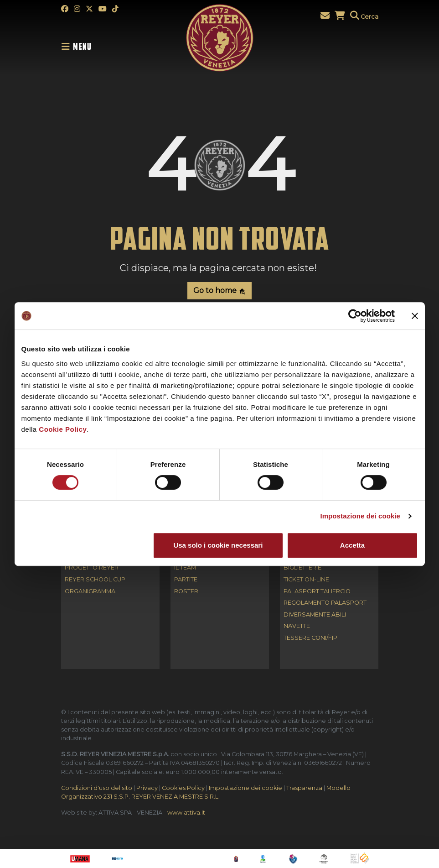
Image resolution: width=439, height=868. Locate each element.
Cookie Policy (63, 429)
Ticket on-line (306, 580)
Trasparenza (304, 788)
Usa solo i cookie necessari (218, 545)
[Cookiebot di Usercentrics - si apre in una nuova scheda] (355, 316)
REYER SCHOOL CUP (95, 580)
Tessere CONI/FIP (310, 638)
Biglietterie (302, 568)
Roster (186, 592)
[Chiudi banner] (415, 316)
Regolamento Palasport (325, 603)
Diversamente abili (315, 615)
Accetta (352, 545)
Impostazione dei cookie (360, 516)
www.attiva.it (186, 813)
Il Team (185, 568)
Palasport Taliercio (317, 592)
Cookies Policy (183, 788)
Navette (297, 626)
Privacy (147, 788)
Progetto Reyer (92, 568)
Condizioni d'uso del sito (97, 788)
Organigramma (90, 592)
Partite (186, 580)
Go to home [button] (219, 290)
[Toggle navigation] (80, 47)
